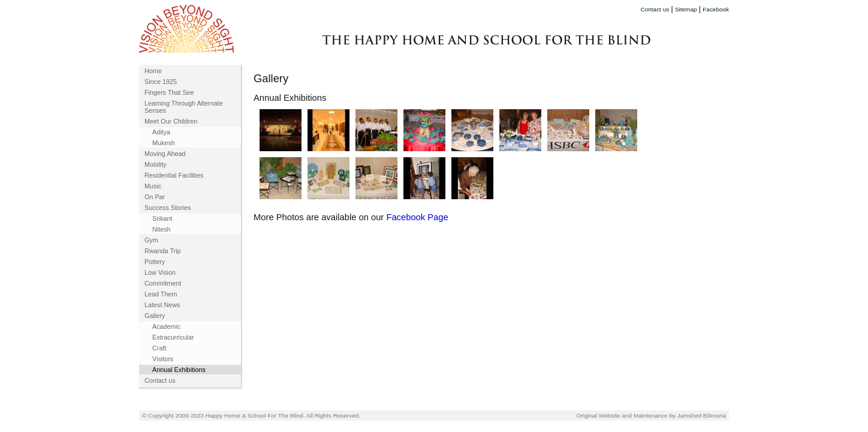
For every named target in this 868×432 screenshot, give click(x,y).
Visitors (163, 359)
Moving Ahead (165, 154)
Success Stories (168, 208)
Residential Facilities (174, 175)
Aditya (161, 132)
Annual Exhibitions (179, 370)
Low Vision (160, 272)
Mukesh (164, 143)
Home (153, 71)
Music (153, 186)
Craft (159, 348)
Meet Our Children (171, 121)
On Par (155, 197)
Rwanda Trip (163, 251)
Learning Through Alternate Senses (184, 107)
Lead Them (161, 294)
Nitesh (162, 229)
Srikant (162, 218)
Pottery (155, 262)
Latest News (162, 305)
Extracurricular (173, 337)
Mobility (156, 164)
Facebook (716, 9)
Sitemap (686, 9)
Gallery (155, 316)
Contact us (655, 9)
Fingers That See (169, 92)
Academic (166, 326)
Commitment (163, 283)
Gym (151, 240)
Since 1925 (161, 82)
